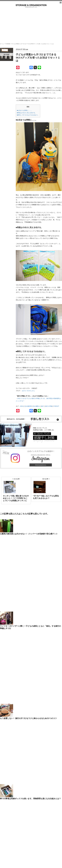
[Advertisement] (31, 23)
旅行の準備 (49, 406)
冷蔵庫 (20, 676)
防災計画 (21, 694)
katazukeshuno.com (31, 865)
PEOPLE (21, 655)
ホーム (2, 44)
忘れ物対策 (28, 406)
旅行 (43, 406)
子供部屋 (8, 44)
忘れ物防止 (36, 406)
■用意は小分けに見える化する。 (27, 113)
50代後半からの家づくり (25, 650)
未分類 (20, 686)
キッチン (21, 658)
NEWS (20, 652)
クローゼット (22, 660)
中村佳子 (56, 406)
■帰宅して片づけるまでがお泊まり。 (28, 115)
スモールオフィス (23, 665)
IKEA (22, 406)
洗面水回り (21, 689)
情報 (19, 681)
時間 (19, 684)
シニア (20, 663)
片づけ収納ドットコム (31, 6)
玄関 (19, 692)
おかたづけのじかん (28, 391)
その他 (20, 668)
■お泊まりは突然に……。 (25, 110)
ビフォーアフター (23, 671)
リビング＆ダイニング (24, 673)
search (31, 610)
